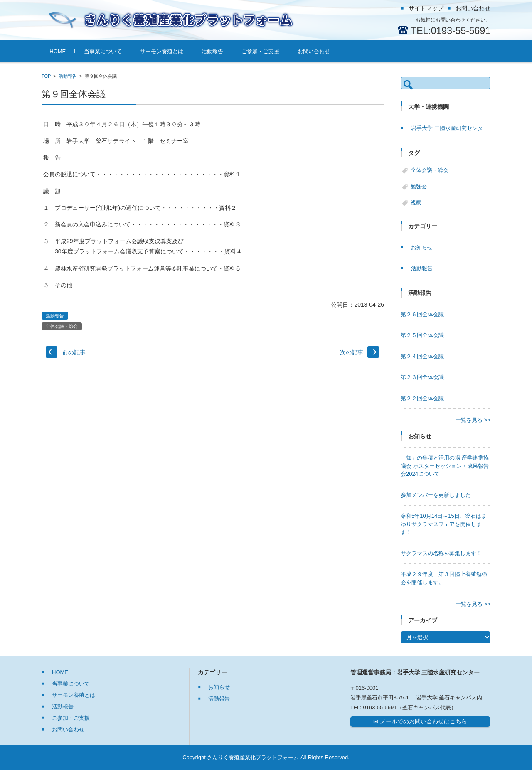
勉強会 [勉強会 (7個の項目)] (419, 186)
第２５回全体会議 (422, 335)
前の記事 (74, 352)
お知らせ (422, 247)
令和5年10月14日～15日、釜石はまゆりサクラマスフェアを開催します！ (444, 524)
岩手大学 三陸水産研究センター (450, 128)
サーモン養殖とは (163, 51)
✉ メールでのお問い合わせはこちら (420, 721)
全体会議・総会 (62, 326)
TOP (46, 76)
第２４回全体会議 (422, 356)
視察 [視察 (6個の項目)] (416, 203)
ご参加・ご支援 (262, 51)
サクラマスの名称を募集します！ (441, 553)
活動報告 (214, 51)
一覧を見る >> (473, 420)
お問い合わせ (315, 51)
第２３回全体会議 (422, 377)
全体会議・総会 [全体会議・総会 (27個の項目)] (430, 170)
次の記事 (352, 352)
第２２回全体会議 (422, 398)
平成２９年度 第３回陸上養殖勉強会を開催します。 (444, 578)
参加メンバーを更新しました (436, 495)
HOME (59, 51)
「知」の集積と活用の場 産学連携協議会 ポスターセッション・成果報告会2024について (445, 466)
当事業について (104, 51)
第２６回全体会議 (422, 314)
